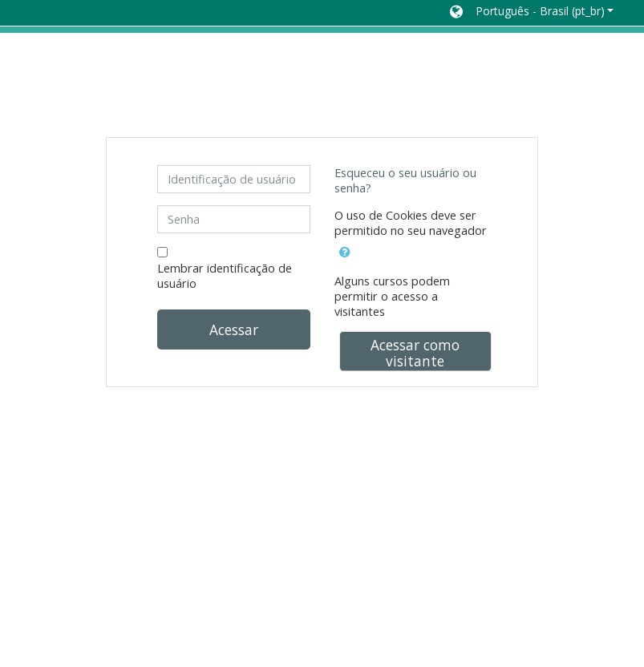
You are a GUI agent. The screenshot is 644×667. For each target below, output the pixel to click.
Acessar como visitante (415, 353)
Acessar (234, 329)
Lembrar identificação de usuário (225, 276)
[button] (532, 13)
